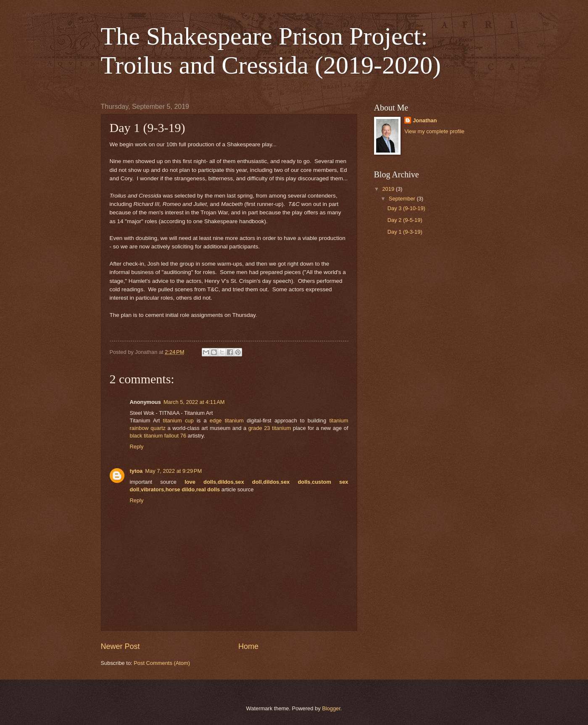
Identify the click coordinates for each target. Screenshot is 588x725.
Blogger (331, 708)
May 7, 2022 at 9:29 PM (173, 471)
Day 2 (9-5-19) (405, 220)
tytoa (136, 471)
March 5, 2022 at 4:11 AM (194, 402)
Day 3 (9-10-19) (406, 208)
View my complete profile (434, 131)
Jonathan (425, 120)
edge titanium (227, 420)
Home (248, 646)
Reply (137, 447)
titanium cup (178, 420)
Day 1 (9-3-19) (405, 232)
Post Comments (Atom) (162, 663)
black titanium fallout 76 (158, 436)
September (403, 199)
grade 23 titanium (270, 428)
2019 (389, 189)
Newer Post (120, 646)
